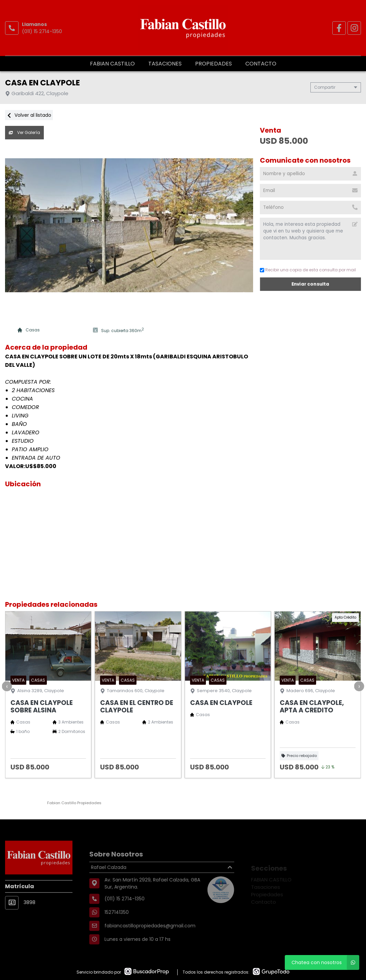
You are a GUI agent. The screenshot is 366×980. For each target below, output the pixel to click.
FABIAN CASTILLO (112, 64)
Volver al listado (29, 115)
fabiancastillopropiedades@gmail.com (150, 943)
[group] (129, 225)
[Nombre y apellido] (310, 174)
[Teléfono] (310, 208)
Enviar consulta (310, 284)
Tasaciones (165, 64)
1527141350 (117, 929)
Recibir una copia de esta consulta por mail (308, 270)
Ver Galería (24, 132)
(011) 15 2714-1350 (42, 31)
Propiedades (214, 64)
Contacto (261, 64)
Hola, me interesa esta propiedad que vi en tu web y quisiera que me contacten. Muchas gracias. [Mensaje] (310, 239)
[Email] (310, 191)
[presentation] (7, 686)
